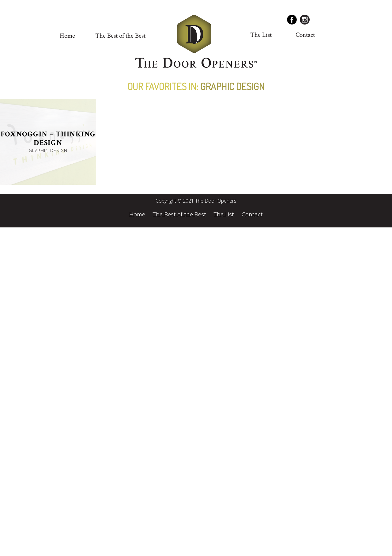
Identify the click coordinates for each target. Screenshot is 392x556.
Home (67, 36)
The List (261, 35)
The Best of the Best (120, 36)
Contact (305, 35)
